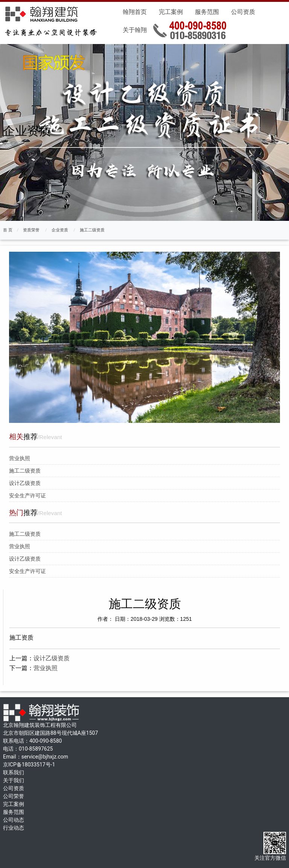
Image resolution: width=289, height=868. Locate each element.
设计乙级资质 (25, 483)
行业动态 (14, 828)
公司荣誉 (14, 796)
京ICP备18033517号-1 (29, 765)
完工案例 (171, 12)
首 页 (8, 230)
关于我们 (14, 780)
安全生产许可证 (27, 496)
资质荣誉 (31, 230)
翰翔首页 (135, 12)
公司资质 (243, 12)
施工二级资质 (92, 230)
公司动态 (14, 820)
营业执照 (20, 458)
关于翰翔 (135, 30)
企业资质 (60, 230)
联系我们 (14, 772)
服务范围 (207, 12)
